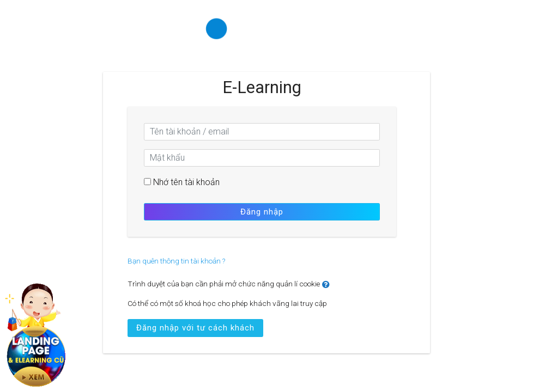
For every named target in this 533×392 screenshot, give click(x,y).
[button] (328, 285)
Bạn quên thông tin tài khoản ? (176, 261)
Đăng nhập (262, 212)
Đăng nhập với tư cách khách (195, 328)
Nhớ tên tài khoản (186, 182)
